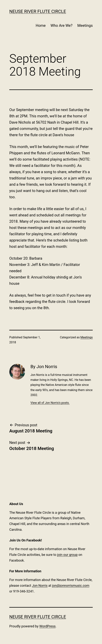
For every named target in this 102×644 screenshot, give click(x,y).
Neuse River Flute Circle (38, 11)
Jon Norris (40, 586)
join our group (67, 555)
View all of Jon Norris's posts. (50, 403)
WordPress (47, 626)
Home (41, 26)
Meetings (85, 26)
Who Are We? (61, 26)
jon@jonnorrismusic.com (71, 586)
